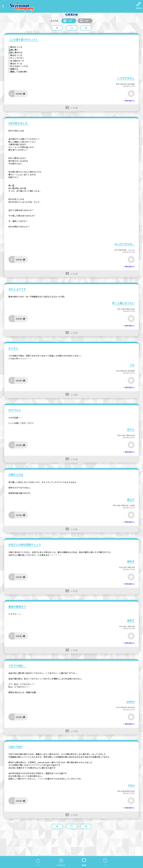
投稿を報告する (130, 101)
